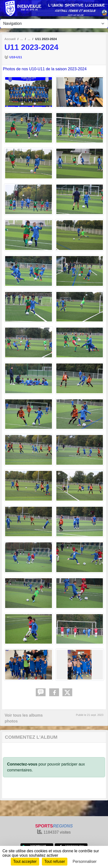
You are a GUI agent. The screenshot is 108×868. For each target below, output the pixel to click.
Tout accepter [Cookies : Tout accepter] (25, 861)
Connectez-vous (22, 764)
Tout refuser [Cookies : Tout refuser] (55, 861)
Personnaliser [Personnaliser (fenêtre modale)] (85, 861)
